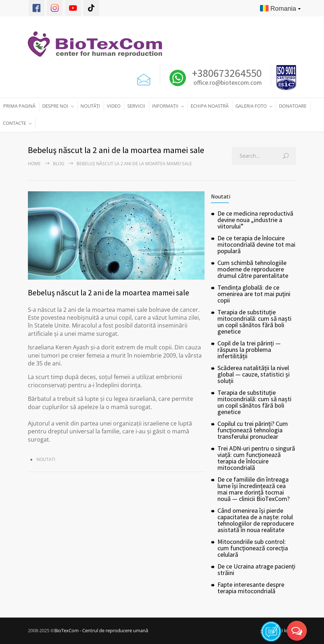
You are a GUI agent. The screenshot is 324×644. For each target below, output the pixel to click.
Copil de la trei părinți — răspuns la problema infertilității (249, 350)
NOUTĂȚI (90, 106)
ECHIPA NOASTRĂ (210, 106)
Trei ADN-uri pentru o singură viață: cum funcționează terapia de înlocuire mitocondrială (256, 458)
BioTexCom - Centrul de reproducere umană (101, 630)
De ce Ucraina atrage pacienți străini (256, 569)
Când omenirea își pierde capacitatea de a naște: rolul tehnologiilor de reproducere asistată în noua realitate (256, 520)
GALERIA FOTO (251, 106)
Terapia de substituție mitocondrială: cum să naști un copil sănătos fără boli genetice (254, 322)
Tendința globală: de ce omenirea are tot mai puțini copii (254, 294)
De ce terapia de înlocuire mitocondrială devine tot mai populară (256, 244)
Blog (59, 164)
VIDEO (114, 106)
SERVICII (136, 106)
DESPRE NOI (55, 106)
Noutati (46, 459)
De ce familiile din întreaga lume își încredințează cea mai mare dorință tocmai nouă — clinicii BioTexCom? (254, 489)
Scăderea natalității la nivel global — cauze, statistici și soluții (254, 374)
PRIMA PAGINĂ (19, 106)
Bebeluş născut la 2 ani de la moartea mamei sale (109, 292)
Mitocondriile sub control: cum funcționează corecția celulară (253, 548)
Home (34, 164)
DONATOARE (293, 106)
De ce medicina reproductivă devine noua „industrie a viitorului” (255, 220)
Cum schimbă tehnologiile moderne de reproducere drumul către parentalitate (253, 269)
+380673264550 (226, 73)
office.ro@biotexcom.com (228, 83)
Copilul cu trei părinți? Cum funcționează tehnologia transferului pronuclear (253, 430)
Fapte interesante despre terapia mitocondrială (251, 588)
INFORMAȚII (165, 106)
